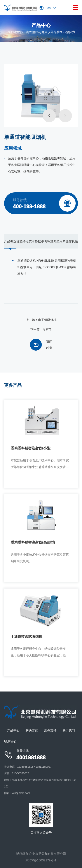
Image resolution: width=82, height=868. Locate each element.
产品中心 (13, 730)
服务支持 (50, 730)
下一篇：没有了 (41, 330)
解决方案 (32, 730)
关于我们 (69, 730)
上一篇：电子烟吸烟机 (41, 320)
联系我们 (10, 741)
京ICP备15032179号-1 (41, 860)
